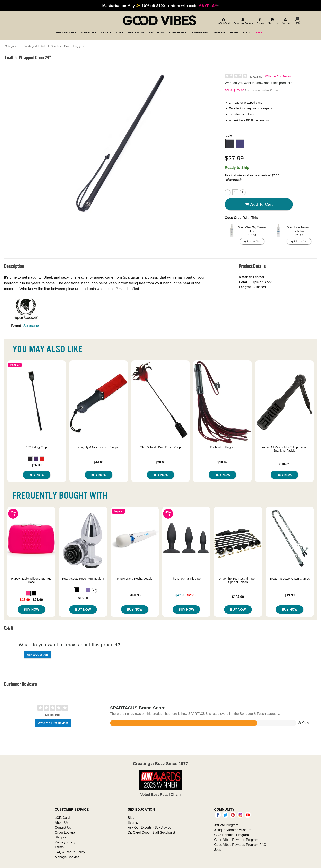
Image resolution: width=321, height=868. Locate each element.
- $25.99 (31, 600)
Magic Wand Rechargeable (135, 579)
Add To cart (259, 204)
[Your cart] (297, 21)
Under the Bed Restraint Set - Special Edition (238, 580)
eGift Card (62, 818)
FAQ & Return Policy (70, 852)
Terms (59, 847)
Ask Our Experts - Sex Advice (149, 827)
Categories (11, 46)
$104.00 (238, 597)
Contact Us (63, 827)
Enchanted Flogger (223, 447)
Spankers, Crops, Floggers (67, 46)
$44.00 (99, 462)
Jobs (218, 850)
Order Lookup (65, 832)
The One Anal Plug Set (186, 579)
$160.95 (135, 595)
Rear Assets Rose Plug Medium (83, 579)
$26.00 (37, 465)
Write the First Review (278, 76)
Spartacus (32, 326)
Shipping (61, 837)
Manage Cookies (67, 857)
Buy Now (37, 475)
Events (133, 822)
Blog (131, 818)
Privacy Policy (65, 842)
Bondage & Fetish (35, 46)
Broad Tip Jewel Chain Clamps (290, 579)
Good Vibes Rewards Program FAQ (240, 845)
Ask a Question (235, 90)
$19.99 (290, 595)
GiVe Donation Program (231, 835)
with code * (160, 6)
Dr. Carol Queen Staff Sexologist (151, 832)
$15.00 (83, 598)
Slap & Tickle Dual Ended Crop (160, 447)
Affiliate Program (226, 825)
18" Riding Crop (37, 447)
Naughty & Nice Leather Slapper (98, 447)
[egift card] (223, 21)
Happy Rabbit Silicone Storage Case (31, 580)
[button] (230, 144)
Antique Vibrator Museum (233, 830)
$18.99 (222, 462)
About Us (61, 822)
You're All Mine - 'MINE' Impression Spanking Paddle (284, 449)
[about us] (272, 21)
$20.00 (161, 462)
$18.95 (284, 464)
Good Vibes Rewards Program (236, 840)
